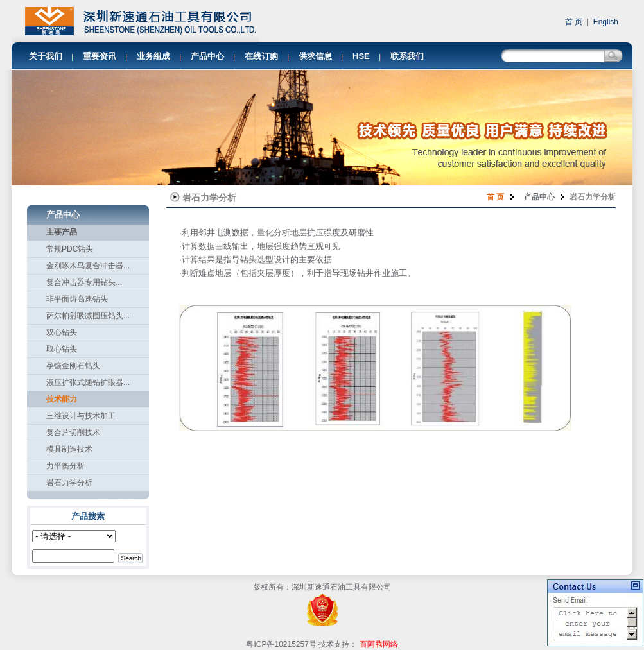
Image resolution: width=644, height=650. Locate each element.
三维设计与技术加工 (81, 416)
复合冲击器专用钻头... (84, 282)
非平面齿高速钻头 (77, 299)
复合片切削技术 (73, 432)
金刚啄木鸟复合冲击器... (88, 266)
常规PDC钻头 (70, 249)
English (606, 22)
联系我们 (407, 56)
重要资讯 (100, 56)
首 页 (575, 22)
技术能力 (62, 399)
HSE (361, 56)
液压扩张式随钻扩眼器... (88, 382)
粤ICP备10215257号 (281, 644)
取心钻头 (62, 349)
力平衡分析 (65, 466)
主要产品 (62, 232)
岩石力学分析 (69, 483)
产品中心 (207, 56)
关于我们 (46, 56)
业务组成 (153, 56)
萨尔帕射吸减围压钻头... (88, 316)
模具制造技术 (69, 449)
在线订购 (261, 56)
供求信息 (315, 56)
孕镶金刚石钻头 (73, 366)
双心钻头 (62, 332)
